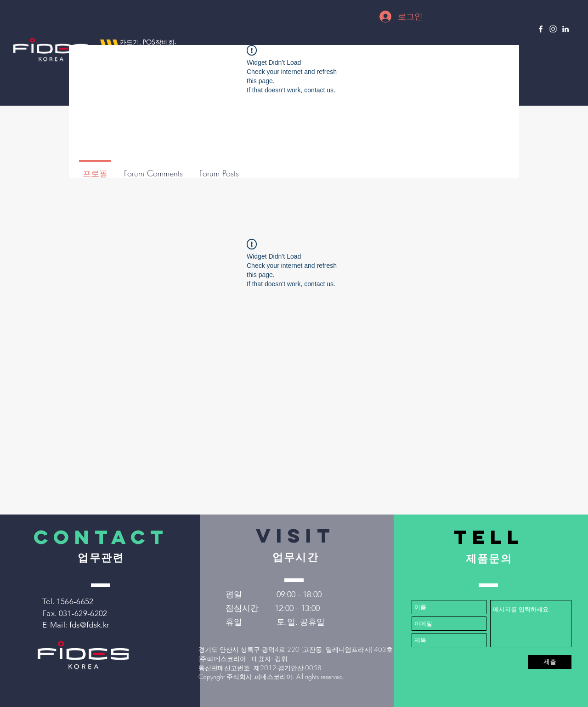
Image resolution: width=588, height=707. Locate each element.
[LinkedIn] (565, 29)
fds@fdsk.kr (90, 625)
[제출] (550, 662)
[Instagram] (553, 29)
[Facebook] (541, 29)
